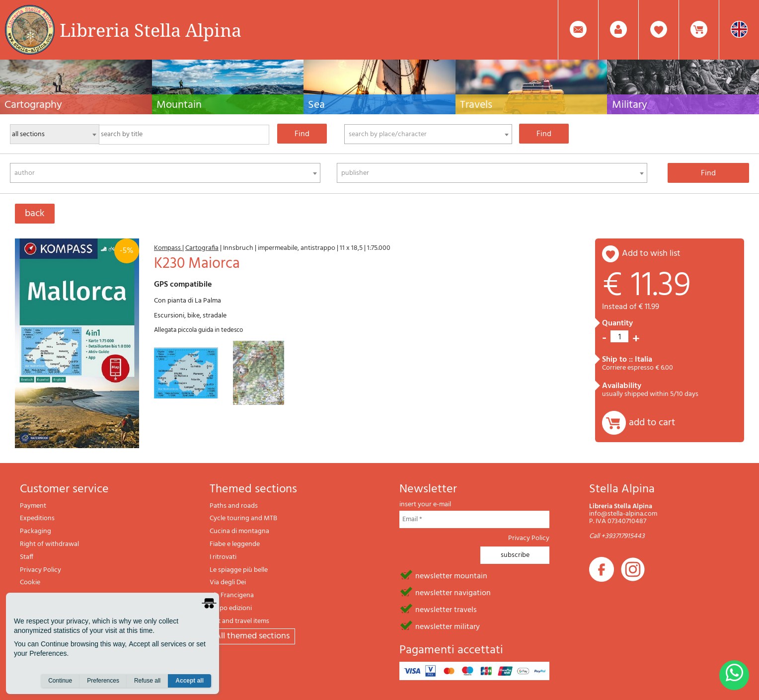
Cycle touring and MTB (243, 518)
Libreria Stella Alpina (151, 30)
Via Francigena (232, 595)
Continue (60, 681)
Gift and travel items (239, 621)
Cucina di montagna (239, 531)
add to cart (652, 423)
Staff (27, 557)
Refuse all (147, 681)
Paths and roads (234, 506)
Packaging (36, 531)
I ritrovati (223, 557)
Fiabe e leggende (235, 544)
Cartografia (202, 248)
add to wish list (651, 254)
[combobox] (428, 134)
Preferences (103, 681)
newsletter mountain (451, 575)
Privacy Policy (40, 570)
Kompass (168, 248)
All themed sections (252, 636)
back (35, 214)
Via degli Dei (228, 583)
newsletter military (448, 626)
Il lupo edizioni (231, 608)
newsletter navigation (453, 592)
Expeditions (37, 518)
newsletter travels (446, 609)
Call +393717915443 (617, 536)
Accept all (190, 681)
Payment (33, 506)
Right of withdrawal (49, 544)
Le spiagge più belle (239, 570)
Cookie (30, 583)
